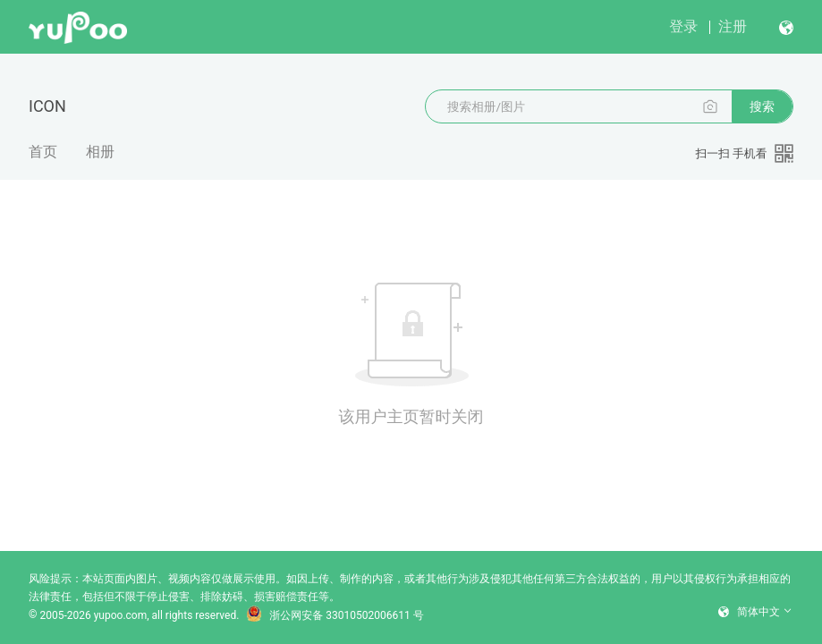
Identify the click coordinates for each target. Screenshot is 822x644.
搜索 (762, 106)
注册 (733, 26)
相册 (100, 152)
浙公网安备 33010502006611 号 (335, 615)
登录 (683, 26)
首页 (43, 152)
